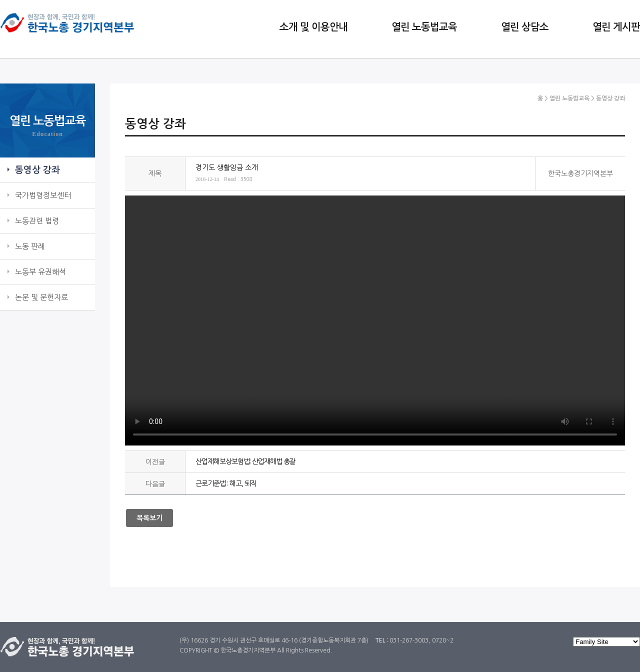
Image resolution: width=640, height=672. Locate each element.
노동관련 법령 (37, 221)
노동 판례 (30, 246)
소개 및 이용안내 (313, 27)
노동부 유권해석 (40, 272)
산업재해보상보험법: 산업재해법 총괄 (245, 461)
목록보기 (149, 518)
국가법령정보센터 (43, 195)
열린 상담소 (525, 27)
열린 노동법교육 (424, 27)
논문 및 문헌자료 (41, 297)
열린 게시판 (616, 27)
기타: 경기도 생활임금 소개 (375, 320)
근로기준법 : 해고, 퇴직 (226, 483)
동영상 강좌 (37, 170)
